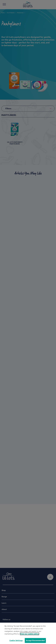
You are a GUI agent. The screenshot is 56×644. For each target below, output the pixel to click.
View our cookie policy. (30, 634)
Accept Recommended (35, 640)
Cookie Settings (16, 640)
